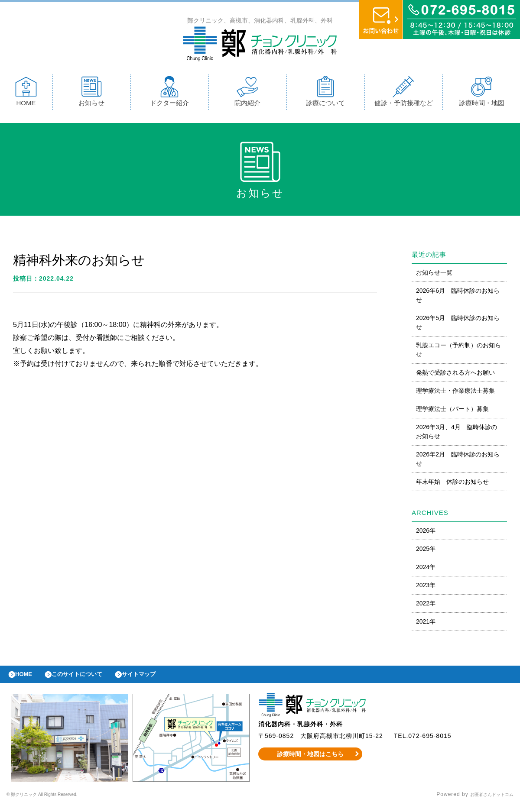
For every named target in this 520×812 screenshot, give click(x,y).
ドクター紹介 (169, 93)
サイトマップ (159, 679)
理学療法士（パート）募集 (452, 411)
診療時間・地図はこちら (310, 760)
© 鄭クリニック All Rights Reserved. (55, 801)
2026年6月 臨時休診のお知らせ (458, 297)
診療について (325, 93)
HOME (26, 93)
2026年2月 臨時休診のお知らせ (458, 461)
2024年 (426, 569)
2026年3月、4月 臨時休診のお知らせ (457, 434)
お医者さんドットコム (485, 801)
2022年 (426, 605)
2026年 (426, 533)
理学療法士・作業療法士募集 (455, 393)
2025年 (426, 551)
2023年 (426, 587)
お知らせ (91, 93)
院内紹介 (247, 93)
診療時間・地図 (482, 93)
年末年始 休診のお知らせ (452, 484)
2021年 (426, 624)
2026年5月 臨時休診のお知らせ (458, 325)
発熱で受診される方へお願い (455, 375)
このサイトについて (88, 679)
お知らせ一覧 (434, 275)
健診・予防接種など (404, 93)
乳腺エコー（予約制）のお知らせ (458, 352)
